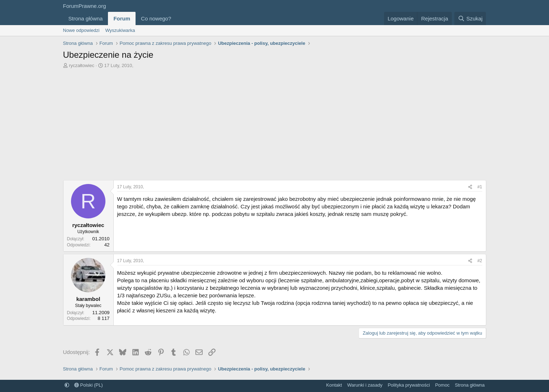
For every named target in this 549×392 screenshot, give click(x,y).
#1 (480, 187)
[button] (177, 18)
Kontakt (334, 385)
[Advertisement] (275, 126)
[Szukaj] (470, 18)
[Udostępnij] (470, 187)
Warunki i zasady (365, 385)
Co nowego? (156, 18)
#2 (480, 261)
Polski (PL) (88, 385)
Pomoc (442, 385)
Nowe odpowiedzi (81, 30)
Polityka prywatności (409, 385)
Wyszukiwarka (120, 30)
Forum (122, 18)
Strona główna (86, 18)
